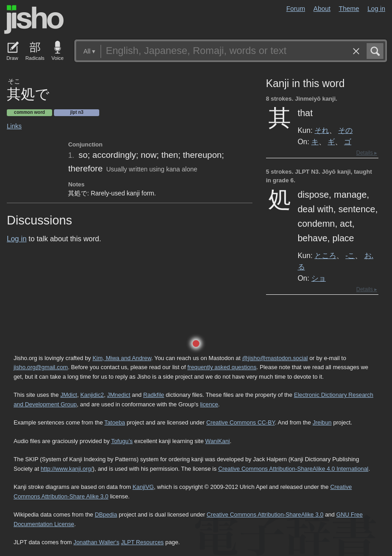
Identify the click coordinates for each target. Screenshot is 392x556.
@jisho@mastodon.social (275, 358)
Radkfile (154, 395)
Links (14, 126)
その (345, 130)
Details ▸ (367, 153)
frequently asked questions (222, 367)
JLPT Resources (142, 542)
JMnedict (119, 395)
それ (322, 130)
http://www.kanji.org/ (67, 469)
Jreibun (322, 422)
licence (209, 404)
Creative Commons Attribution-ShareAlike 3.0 (265, 515)
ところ (325, 255)
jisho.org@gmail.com (41, 367)
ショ (319, 278)
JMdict (69, 395)
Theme (349, 9)
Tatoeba (115, 422)
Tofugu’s (122, 441)
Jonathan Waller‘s (96, 542)
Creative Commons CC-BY (240, 422)
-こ (350, 255)
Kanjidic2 (92, 395)
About (322, 9)
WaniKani (218, 441)
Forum (296, 9)
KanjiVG (143, 487)
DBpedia (106, 515)
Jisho (34, 20)
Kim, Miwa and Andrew (122, 358)
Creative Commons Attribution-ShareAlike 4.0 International (293, 469)
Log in (376, 9)
